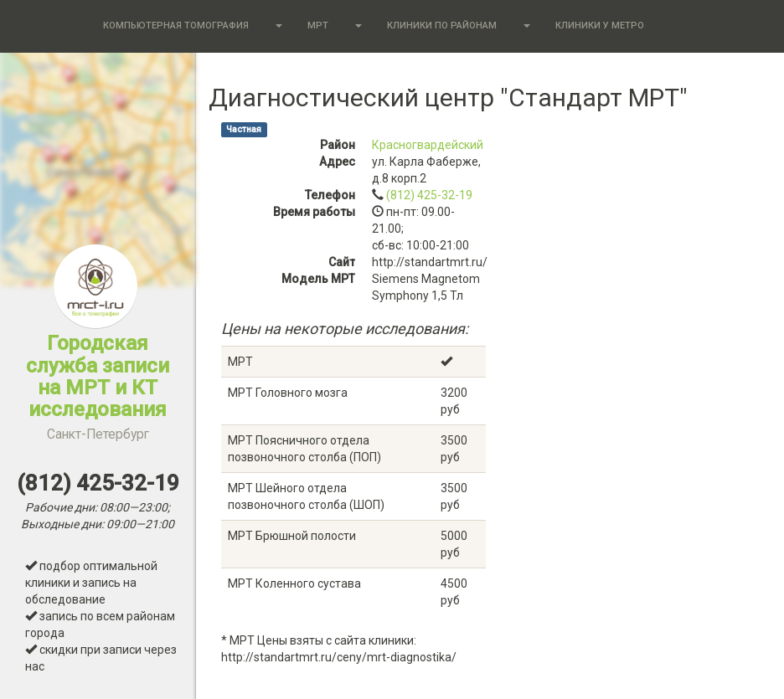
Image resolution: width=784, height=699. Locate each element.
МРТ (318, 26)
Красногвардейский (428, 145)
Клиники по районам (442, 26)
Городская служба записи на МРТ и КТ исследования (98, 387)
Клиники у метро (600, 26)
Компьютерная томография (176, 26)
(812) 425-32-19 (429, 195)
